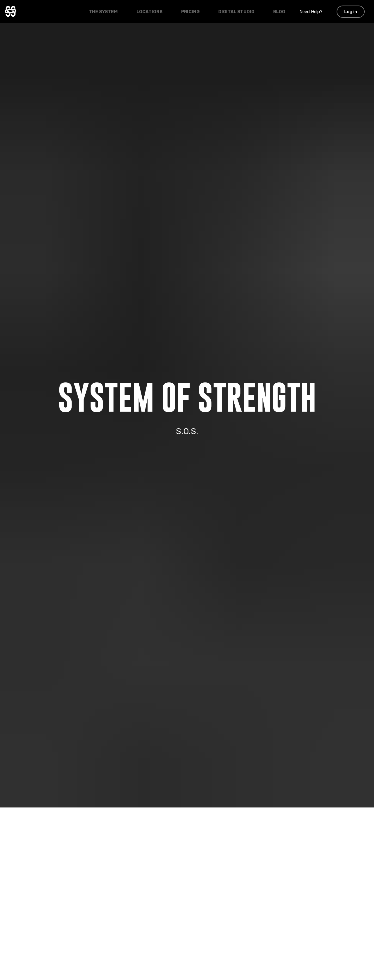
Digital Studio (236, 12)
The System (103, 12)
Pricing (190, 12)
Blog (279, 12)
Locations (149, 12)
